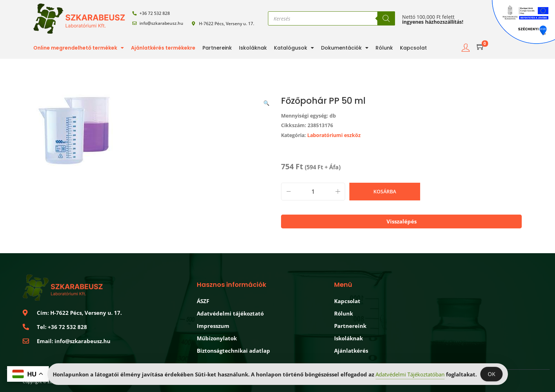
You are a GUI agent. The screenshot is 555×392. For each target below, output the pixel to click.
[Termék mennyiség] (313, 192)
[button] (267, 102)
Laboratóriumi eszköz (334, 135)
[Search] (386, 18)
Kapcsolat (413, 48)
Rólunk (384, 48)
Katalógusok (294, 48)
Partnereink (217, 48)
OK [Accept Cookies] (491, 374)
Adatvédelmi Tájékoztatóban (410, 375)
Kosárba (385, 191)
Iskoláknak (253, 48)
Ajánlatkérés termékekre (163, 48)
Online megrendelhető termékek (79, 48)
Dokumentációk (345, 48)
